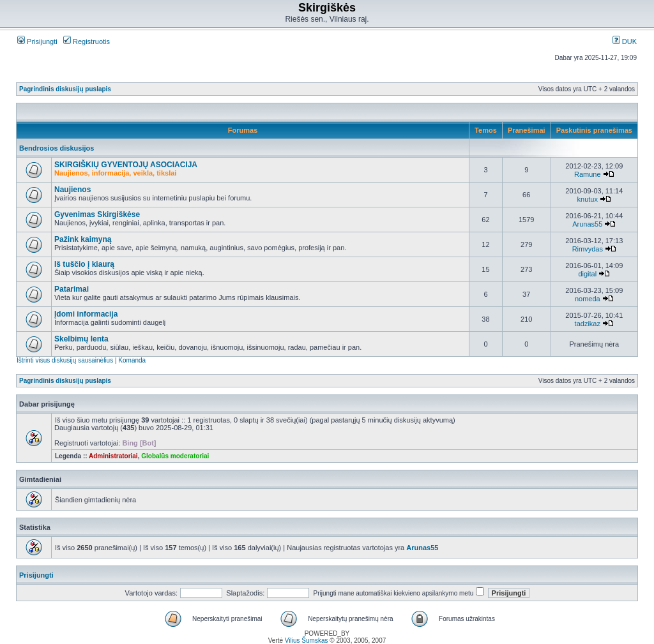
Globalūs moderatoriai (175, 456)
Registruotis (87, 41)
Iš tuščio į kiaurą (84, 264)
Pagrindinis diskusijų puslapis (65, 89)
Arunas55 (587, 224)
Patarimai (72, 289)
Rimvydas (588, 249)
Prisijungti (37, 41)
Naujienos (72, 190)
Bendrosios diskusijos (57, 148)
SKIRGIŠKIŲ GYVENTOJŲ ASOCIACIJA (126, 165)
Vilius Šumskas (307, 640)
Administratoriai (113, 456)
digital (587, 274)
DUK (625, 41)
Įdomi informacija (86, 314)
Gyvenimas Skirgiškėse (97, 214)
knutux (588, 199)
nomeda (588, 299)
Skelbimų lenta (81, 339)
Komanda (132, 360)
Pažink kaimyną (83, 239)
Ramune (588, 174)
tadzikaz (588, 324)
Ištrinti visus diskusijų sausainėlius (65, 360)
